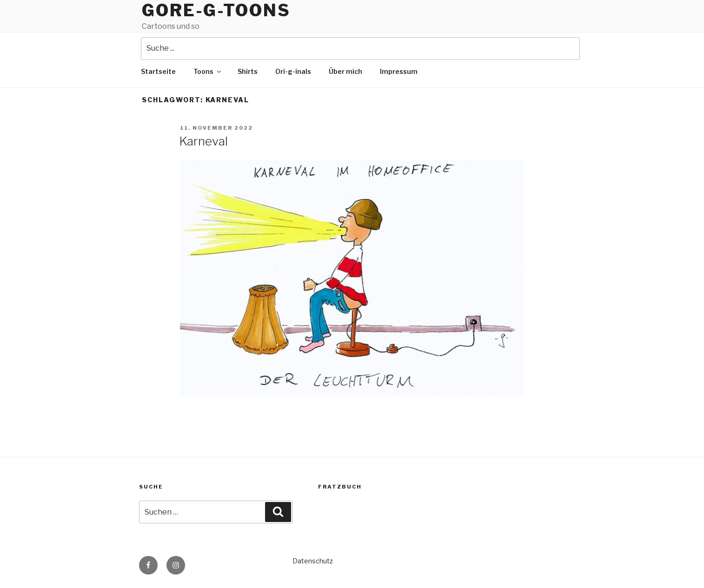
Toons (208, 71)
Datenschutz (313, 561)
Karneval (203, 141)
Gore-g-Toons (216, 10)
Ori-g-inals (293, 71)
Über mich (345, 71)
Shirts (248, 71)
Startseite (158, 71)
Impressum (399, 71)
